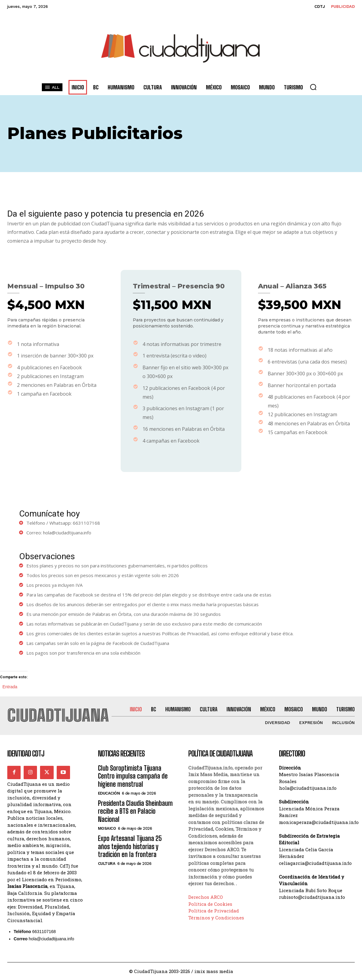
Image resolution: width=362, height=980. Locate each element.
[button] (313, 87)
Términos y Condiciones (216, 918)
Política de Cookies (210, 904)
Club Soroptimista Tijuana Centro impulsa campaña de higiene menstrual (133, 776)
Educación (109, 793)
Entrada (10, 686)
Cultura (107, 864)
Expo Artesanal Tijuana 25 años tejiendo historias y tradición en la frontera (130, 846)
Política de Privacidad (214, 911)
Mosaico (107, 828)
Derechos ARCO (206, 897)
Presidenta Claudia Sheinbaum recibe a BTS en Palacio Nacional (135, 811)
